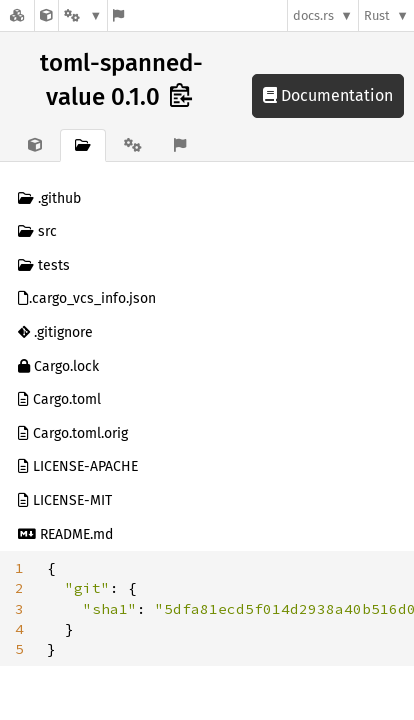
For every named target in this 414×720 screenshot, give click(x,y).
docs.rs (313, 15)
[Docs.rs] (17, 15)
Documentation (328, 95)
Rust (377, 15)
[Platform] (83, 15)
